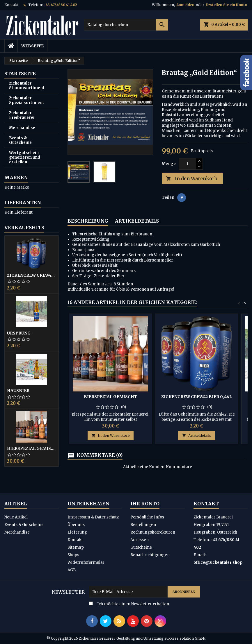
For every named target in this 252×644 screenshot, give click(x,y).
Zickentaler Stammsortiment (27, 86)
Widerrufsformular (86, 562)
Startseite (20, 74)
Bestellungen (143, 525)
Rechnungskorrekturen (153, 532)
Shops (73, 555)
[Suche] (126, 25)
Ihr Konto (145, 504)
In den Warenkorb (192, 179)
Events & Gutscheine (20, 140)
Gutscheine (141, 547)
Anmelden (185, 5)
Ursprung (19, 333)
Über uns (76, 525)
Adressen (140, 540)
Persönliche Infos (147, 517)
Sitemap (76, 547)
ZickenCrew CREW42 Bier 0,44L (32, 275)
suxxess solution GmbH (185, 638)
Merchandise (22, 128)
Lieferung (77, 532)
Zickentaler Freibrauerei (22, 115)
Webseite (32, 46)
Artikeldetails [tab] (137, 221)
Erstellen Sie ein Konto (226, 5)
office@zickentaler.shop (218, 562)
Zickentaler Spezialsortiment (27, 100)
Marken (16, 178)
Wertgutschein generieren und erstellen (25, 157)
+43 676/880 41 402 (60, 5)
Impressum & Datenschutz (93, 517)
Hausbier (18, 391)
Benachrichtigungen (150, 555)
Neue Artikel (16, 517)
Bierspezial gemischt (32, 448)
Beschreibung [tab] (88, 221)
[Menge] (187, 164)
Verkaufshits (24, 228)
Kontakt (11, 5)
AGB (72, 570)
